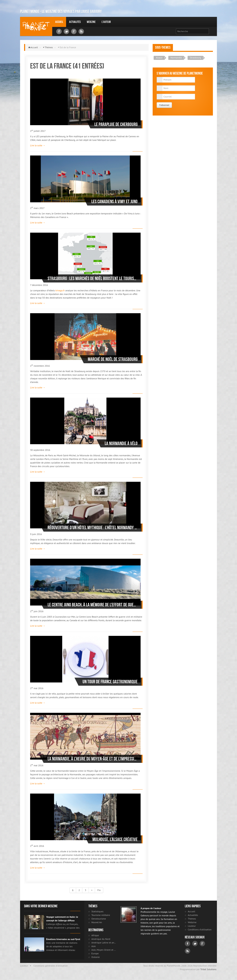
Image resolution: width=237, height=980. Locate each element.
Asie (93, 946)
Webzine (91, 22)
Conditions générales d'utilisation (51, 966)
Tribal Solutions (208, 969)
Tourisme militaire (101, 915)
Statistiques (97, 911)
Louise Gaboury (36, 26)
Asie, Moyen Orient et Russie (104, 950)
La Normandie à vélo (121, 443)
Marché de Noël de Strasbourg (113, 359)
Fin (99, 890)
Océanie (96, 957)
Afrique (95, 935)
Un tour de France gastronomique (110, 682)
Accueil (59, 22)
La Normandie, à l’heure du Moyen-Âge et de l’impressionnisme (93, 759)
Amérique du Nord (101, 939)
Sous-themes (163, 47)
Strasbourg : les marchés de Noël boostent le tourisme (93, 278)
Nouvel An (97, 922)
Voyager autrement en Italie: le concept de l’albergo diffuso (62, 919)
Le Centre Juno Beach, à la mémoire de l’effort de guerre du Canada (93, 605)
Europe (95, 953)
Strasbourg (195, 58)
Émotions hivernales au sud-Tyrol (63, 939)
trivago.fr (60, 290)
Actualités (75, 22)
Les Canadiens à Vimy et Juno (114, 202)
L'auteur (106, 22)
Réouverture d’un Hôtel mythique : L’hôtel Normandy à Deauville (93, 528)
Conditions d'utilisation (200, 929)
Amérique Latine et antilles (104, 943)
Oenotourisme (99, 919)
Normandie (176, 58)
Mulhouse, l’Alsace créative (115, 839)
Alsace (159, 58)
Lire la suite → (38, 145)
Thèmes (49, 47)
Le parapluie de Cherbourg (116, 124)
